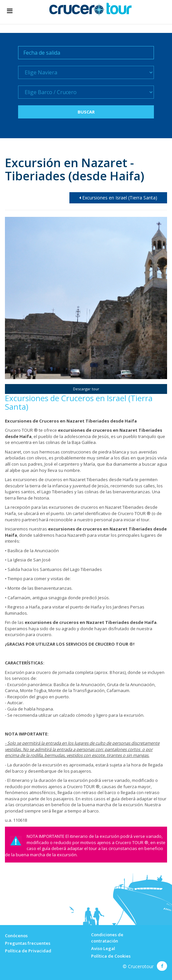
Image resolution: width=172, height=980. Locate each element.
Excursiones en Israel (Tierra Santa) (118, 198)
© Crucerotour (138, 966)
